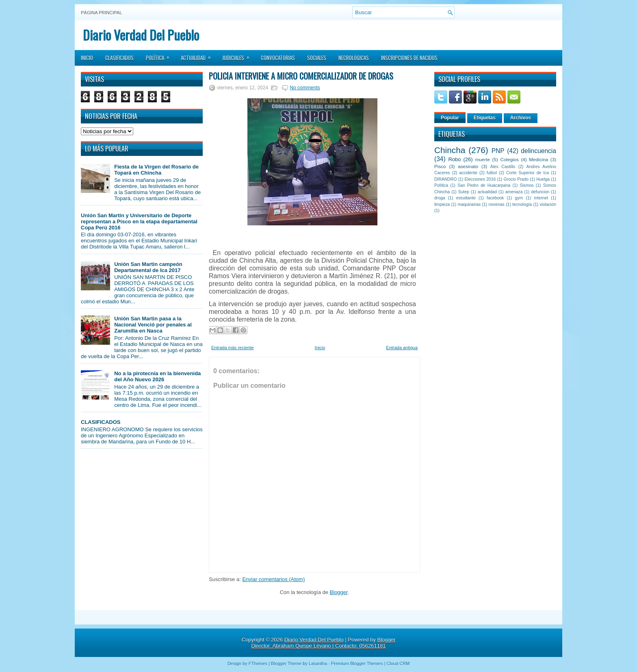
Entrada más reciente (233, 348)
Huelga (543, 179)
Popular (450, 118)
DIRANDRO (445, 179)
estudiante (466, 198)
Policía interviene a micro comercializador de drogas (301, 76)
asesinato (468, 166)
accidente (468, 173)
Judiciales (238, 55)
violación (548, 204)
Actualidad (198, 55)
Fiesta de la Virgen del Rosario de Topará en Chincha (156, 170)
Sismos (526, 185)
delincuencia (538, 151)
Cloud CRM (398, 663)
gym (519, 198)
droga (440, 198)
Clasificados (119, 58)
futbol (492, 173)
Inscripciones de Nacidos (409, 58)
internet (541, 198)
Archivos (521, 118)
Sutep (464, 192)
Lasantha (318, 663)
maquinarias (469, 204)
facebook (495, 198)
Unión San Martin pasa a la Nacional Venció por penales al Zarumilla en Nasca (153, 325)
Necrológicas (354, 58)
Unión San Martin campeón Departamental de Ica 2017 (148, 267)
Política (160, 55)
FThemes (258, 663)
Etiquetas (485, 118)
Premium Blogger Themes (357, 663)
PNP (498, 151)
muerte (483, 159)
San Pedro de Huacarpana (484, 185)
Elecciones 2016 (480, 179)
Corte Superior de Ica (528, 173)
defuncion (540, 192)
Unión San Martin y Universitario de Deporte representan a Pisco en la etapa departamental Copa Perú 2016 (139, 221)
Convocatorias (278, 58)
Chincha (450, 150)
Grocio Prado (516, 179)
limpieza (442, 204)
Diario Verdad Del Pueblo (141, 35)
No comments (305, 88)
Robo (454, 159)
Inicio (87, 58)
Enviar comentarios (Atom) (273, 579)
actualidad (487, 192)
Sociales (317, 58)
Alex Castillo (503, 167)
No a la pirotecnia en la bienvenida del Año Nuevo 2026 (157, 376)
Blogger (339, 592)
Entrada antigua (402, 348)
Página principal (101, 13)
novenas (497, 204)
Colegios (509, 159)
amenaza (514, 192)
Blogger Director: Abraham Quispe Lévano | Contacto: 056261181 (324, 643)
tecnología (522, 204)
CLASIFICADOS (101, 422)
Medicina (538, 159)
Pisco (440, 166)
